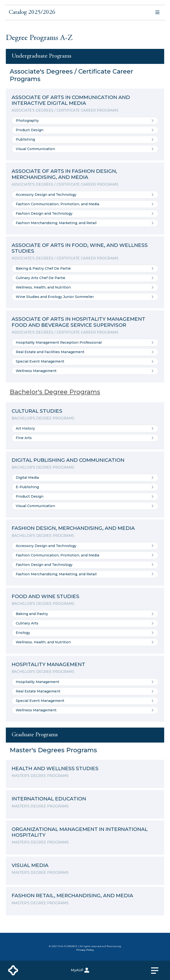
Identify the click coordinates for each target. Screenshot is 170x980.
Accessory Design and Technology (85, 546)
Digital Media (85, 478)
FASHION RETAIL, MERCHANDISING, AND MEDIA (72, 895)
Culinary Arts (85, 623)
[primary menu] (158, 970)
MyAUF (81, 970)
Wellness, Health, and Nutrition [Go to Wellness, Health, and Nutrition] (85, 287)
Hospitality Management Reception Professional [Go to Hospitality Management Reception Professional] (85, 343)
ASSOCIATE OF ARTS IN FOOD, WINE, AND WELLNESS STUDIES (80, 248)
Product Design (85, 497)
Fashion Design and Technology (85, 565)
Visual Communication (85, 506)
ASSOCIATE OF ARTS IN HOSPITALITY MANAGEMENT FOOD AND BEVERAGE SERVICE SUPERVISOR (78, 322)
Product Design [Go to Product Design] (85, 130)
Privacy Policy (85, 950)
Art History (85, 429)
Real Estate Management (85, 691)
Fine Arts (85, 438)
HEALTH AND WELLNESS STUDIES (55, 768)
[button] (85, 14)
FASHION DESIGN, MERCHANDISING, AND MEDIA (73, 528)
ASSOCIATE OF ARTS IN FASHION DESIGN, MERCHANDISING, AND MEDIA (64, 174)
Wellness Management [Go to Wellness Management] (85, 371)
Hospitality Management (85, 682)
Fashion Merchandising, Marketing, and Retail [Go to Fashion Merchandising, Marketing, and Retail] (85, 223)
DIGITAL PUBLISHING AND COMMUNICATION (68, 460)
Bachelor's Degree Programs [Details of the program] (55, 392)
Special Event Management (85, 701)
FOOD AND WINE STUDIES (45, 596)
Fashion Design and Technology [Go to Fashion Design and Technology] (85, 214)
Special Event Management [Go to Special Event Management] (85, 361)
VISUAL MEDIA (30, 865)
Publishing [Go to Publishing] (85, 140)
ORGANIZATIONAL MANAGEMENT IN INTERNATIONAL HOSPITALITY (80, 832)
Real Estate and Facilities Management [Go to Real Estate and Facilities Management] (85, 352)
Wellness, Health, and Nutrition (85, 642)
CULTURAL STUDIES (37, 411)
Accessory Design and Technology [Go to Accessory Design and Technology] (85, 195)
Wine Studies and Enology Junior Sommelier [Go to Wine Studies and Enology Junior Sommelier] (85, 297)
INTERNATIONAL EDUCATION (49, 799)
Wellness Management (85, 710)
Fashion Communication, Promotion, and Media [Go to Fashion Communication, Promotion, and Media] (85, 204)
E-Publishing (85, 487)
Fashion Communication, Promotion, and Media (85, 555)
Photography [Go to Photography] (85, 121)
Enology (85, 633)
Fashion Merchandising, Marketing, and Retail (85, 574)
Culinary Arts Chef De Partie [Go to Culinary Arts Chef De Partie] (85, 278)
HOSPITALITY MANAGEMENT (48, 664)
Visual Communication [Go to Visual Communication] (85, 149)
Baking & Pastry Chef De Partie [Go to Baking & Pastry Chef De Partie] (85, 269)
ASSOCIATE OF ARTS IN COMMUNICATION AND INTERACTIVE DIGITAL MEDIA (71, 100)
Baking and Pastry (85, 614)
